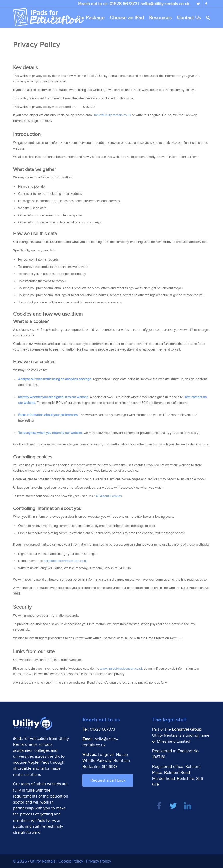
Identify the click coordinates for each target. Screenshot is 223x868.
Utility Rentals (43, 861)
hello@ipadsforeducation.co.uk (66, 561)
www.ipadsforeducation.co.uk (121, 669)
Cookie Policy (71, 861)
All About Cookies (109, 496)
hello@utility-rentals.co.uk (165, 4)
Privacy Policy (99, 861)
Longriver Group (187, 730)
